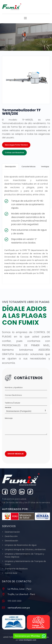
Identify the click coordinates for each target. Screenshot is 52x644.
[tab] (10, 167)
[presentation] (26, 442)
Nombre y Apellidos (14, 387)
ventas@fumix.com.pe (19, 608)
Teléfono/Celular (13, 403)
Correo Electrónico (13, 395)
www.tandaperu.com (28, 640)
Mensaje (9, 418)
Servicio (8, 407)
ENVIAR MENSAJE (16, 454)
